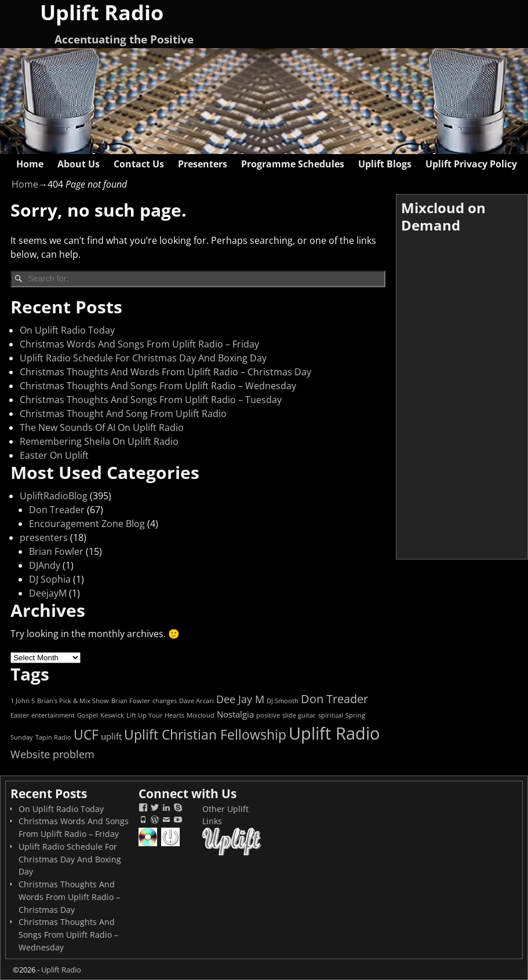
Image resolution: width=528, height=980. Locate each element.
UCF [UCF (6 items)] (86, 734)
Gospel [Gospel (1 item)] (88, 715)
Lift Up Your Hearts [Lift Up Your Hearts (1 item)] (155, 715)
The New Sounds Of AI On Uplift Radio (102, 427)
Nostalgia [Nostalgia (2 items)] (235, 714)
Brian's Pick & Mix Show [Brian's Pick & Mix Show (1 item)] (73, 701)
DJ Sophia (50, 579)
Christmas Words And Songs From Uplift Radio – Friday (139, 344)
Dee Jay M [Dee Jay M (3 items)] (240, 699)
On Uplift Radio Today (67, 330)
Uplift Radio (61, 970)
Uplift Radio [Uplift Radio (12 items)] (334, 733)
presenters (44, 537)
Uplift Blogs (385, 164)
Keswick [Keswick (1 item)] (112, 715)
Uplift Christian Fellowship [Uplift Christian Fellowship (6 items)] (205, 734)
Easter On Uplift (54, 455)
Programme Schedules (293, 164)
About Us (79, 164)
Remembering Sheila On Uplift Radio (99, 441)
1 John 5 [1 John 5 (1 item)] (23, 701)
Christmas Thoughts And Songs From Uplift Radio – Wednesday (158, 386)
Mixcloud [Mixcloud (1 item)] (201, 715)
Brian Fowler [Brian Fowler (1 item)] (131, 701)
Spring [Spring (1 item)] (355, 715)
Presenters (203, 164)
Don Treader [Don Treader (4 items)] (334, 699)
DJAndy (45, 565)
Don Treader (57, 510)
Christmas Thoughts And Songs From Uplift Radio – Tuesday (151, 400)
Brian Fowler (56, 551)
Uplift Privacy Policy (471, 164)
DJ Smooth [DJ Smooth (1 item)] (283, 701)
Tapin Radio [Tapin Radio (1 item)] (53, 737)
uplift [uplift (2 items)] (111, 736)
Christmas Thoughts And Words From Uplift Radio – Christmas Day (165, 372)
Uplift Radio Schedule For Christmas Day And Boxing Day (143, 358)
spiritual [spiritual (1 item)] (331, 715)
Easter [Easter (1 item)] (20, 715)
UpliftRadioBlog (54, 496)
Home (30, 164)
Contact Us (139, 164)
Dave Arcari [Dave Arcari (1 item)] (196, 701)
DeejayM (48, 593)
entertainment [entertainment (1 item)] (53, 715)
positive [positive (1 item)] (268, 715)
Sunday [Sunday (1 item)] (22, 737)
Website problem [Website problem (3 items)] (52, 754)
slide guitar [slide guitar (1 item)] (299, 715)
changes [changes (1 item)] (165, 701)
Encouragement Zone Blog (87, 524)
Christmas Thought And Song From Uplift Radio (123, 414)
